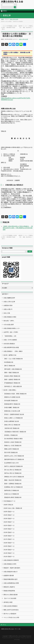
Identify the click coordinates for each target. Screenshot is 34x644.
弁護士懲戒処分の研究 (10, 564)
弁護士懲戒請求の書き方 (11, 572)
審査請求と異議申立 (9, 587)
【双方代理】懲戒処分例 (11, 452)
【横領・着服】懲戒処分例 (11, 373)
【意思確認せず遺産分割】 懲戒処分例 (15, 432)
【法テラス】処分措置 (10, 598)
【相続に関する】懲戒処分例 (12, 425)
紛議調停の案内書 (9, 576)
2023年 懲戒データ (9, 519)
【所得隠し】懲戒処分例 (11, 435)
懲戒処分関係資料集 (9, 591)
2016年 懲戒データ (9, 543)
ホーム (4, 625)
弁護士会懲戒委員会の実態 (11, 583)
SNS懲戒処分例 (9, 362)
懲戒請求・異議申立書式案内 (12, 568)
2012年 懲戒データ (9, 557)
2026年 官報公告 (8, 505)
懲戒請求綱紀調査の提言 (11, 579)
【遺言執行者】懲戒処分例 (12, 428)
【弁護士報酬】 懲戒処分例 (11, 407)
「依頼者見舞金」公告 (10, 336)
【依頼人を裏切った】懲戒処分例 (13, 418)
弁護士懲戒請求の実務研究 (11, 560)
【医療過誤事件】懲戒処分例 (12, 404)
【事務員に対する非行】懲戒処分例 (14, 477)
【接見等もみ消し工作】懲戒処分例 (14, 456)
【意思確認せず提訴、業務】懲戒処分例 (15, 394)
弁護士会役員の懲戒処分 (11, 606)
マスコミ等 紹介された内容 (11, 617)
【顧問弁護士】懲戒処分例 (11, 490)
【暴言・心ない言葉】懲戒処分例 (13, 359)
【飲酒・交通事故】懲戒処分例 (12, 484)
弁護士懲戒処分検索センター (12, 328)
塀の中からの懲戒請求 (10, 614)
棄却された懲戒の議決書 (11, 595)
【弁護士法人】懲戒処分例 (11, 494)
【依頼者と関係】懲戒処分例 (12, 376)
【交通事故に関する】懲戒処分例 (13, 487)
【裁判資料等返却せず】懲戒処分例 (14, 459)
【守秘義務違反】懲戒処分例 (12, 383)
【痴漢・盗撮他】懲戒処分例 (12, 379)
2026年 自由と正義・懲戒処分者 (13, 508)
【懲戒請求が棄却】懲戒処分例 (12, 497)
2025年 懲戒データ (9, 512)
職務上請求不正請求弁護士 (11, 610)
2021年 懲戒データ (9, 525)
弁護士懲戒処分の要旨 (10, 317)
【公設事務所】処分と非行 (11, 463)
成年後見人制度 (8, 602)
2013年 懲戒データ (9, 553)
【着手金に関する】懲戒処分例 (12, 473)
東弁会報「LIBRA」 (9, 321)
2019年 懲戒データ (9, 532)
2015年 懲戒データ (9, 546)
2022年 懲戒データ (9, 522)
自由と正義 (7, 313)
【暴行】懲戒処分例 (9, 366)
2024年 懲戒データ (9, 515)
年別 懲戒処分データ (9, 501)
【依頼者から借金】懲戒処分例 (12, 442)
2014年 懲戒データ (9, 550)
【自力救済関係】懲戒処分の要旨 (13, 439)
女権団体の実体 (8, 305)
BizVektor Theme (20, 638)
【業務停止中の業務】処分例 (12, 397)
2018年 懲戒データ (9, 536)
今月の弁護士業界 (9, 325)
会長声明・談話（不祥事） (11, 332)
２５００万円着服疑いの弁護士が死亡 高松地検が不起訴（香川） (9, 28)
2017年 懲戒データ (9, 539)
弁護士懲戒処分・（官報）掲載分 (13, 351)
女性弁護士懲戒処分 (9, 344)
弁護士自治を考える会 (12, 2)
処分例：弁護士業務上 (10, 390)
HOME (2, 19)
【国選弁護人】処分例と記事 (12, 411)
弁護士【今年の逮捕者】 (11, 340)
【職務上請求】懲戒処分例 (11, 449)
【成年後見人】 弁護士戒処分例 (13, 386)
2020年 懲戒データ (9, 529)
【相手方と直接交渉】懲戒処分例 (13, 466)
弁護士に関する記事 (14, 19)
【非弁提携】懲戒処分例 (11, 401)
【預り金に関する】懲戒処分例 (12, 470)
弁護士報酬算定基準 (9, 298)
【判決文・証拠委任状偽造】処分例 (14, 414)
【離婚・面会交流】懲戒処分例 (12, 480)
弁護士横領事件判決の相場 (11, 347)
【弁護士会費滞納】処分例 (11, 421)
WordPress (12, 638)
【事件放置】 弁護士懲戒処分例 (13, 369)
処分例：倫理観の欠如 (10, 355)
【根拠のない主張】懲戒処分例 (12, 446)
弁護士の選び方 (8, 309)
